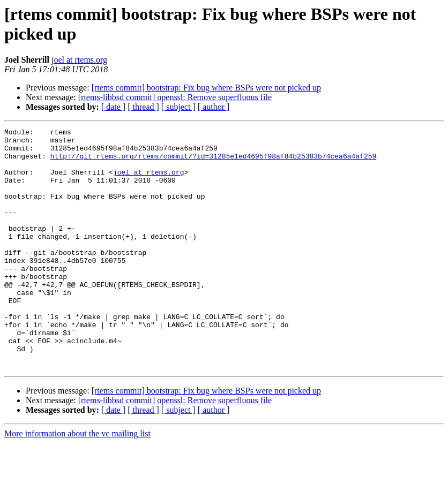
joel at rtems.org (79, 60)
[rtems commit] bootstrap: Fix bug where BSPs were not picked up (206, 88)
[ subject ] (178, 107)
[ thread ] (143, 107)
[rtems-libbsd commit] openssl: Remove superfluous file (175, 97)
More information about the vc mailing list (77, 482)
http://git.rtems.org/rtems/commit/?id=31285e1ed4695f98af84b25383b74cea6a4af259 (213, 162)
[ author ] (214, 107)
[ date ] (113, 107)
